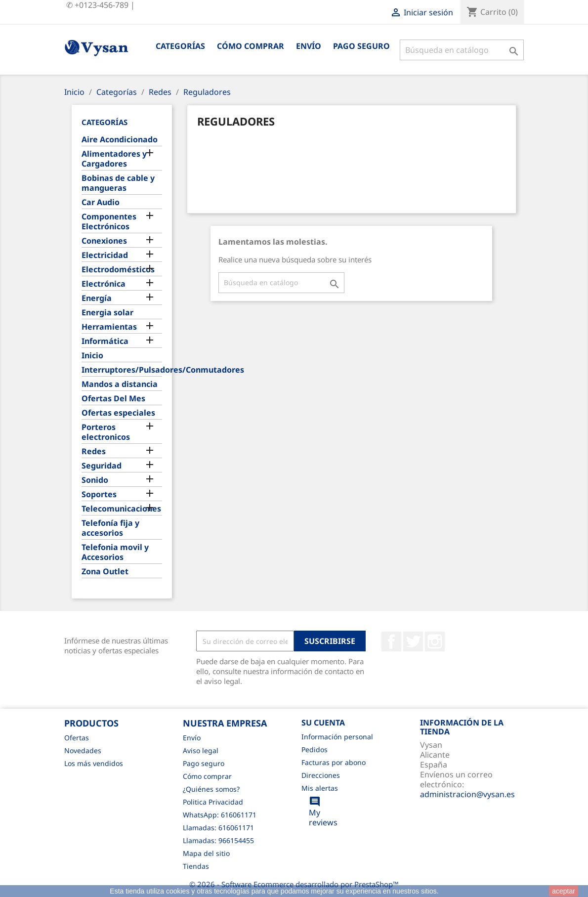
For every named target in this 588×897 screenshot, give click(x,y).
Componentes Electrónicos (109, 222)
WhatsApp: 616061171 (220, 815)
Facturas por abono (334, 762)
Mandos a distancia (120, 384)
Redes (94, 451)
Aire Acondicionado (120, 140)
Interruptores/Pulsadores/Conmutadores (122, 370)
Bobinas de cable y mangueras (118, 183)
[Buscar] (462, 50)
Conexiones (104, 241)
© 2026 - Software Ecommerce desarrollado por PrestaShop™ (294, 884)
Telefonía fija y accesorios (110, 528)
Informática (105, 341)
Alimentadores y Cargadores (114, 159)
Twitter (413, 641)
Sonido (95, 480)
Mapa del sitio (206, 853)
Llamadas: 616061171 (218, 828)
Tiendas (196, 866)
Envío (309, 46)
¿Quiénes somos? (211, 789)
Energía (97, 298)
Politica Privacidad (213, 802)
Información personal (337, 737)
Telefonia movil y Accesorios (115, 552)
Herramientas (109, 327)
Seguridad (102, 466)
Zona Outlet (105, 572)
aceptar (564, 891)
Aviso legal (201, 750)
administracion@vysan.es (467, 794)
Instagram (435, 641)
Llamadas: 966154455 (218, 840)
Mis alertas (320, 788)
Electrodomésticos (118, 270)
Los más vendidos (94, 763)
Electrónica (104, 284)
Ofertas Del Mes (113, 399)
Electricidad (105, 255)
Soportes (99, 494)
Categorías (180, 46)
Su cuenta (323, 723)
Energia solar (107, 313)
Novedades (83, 750)
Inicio (92, 356)
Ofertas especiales (118, 413)
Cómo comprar (251, 46)
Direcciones (321, 775)
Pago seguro (361, 46)
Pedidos (315, 749)
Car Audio (101, 202)
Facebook (391, 641)
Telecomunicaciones (121, 509)
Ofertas (77, 738)
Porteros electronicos (106, 432)
